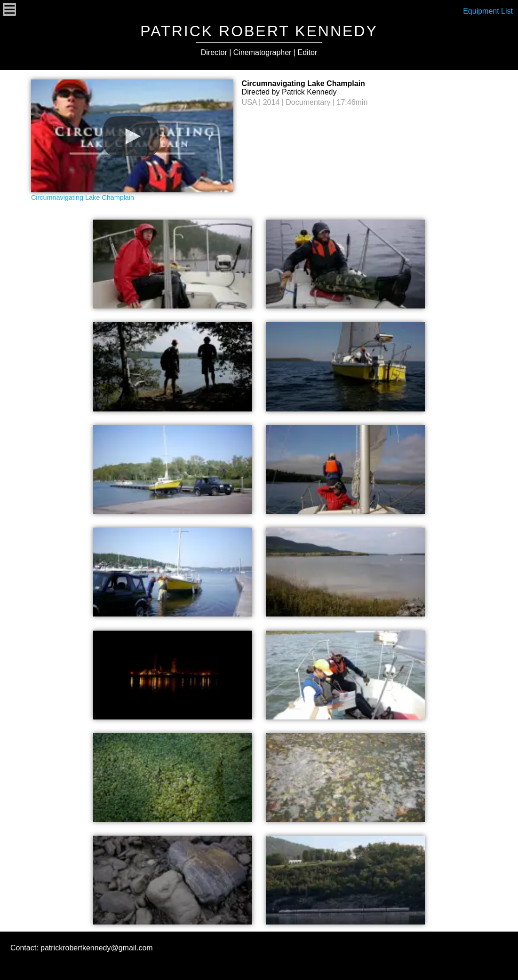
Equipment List (488, 11)
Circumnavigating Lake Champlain (83, 198)
